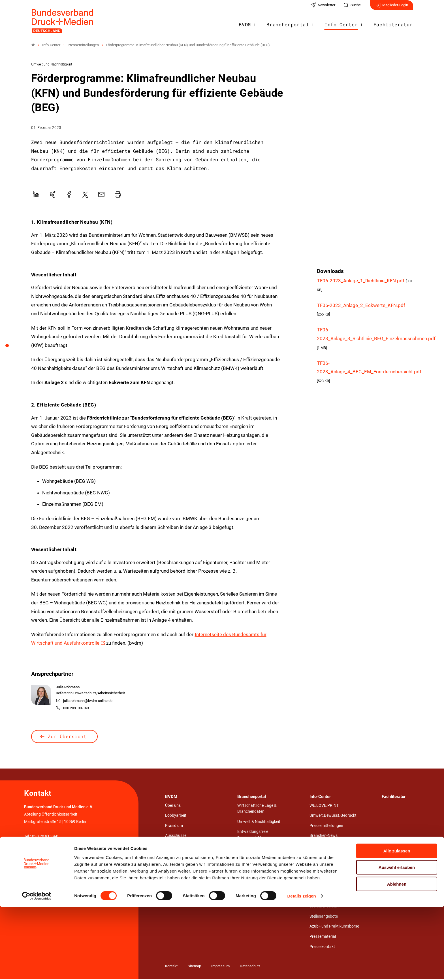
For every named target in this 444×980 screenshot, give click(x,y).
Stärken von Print (325, 857)
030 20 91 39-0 (45, 837)
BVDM (256, 23)
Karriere (172, 877)
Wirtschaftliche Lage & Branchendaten (257, 809)
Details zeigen (301, 969)
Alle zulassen (397, 923)
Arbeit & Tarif (249, 849)
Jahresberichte (323, 897)
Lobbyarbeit (176, 816)
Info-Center (346, 23)
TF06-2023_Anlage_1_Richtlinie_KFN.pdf (361, 281)
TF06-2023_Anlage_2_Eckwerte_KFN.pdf (361, 306)
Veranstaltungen (324, 847)
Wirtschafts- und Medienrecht (263, 879)
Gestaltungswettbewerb (259, 889)
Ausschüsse (176, 836)
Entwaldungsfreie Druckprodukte (253, 836)
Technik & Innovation (256, 859)
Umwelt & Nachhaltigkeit (259, 823)
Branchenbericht (324, 907)
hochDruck (319, 887)
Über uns (173, 806)
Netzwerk (173, 857)
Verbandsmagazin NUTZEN (334, 877)
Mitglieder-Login (392, 8)
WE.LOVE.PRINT (324, 806)
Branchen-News (324, 836)
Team (170, 867)
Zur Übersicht (67, 737)
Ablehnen (397, 957)
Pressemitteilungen (326, 826)
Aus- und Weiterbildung (258, 869)
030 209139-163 (72, 709)
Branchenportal (296, 23)
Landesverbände (180, 847)
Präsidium (174, 826)
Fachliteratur (395, 23)
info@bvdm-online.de (43, 852)
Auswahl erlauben (397, 940)
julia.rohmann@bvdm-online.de (84, 701)
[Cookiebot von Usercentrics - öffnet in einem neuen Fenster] (37, 969)
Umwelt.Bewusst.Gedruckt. (334, 816)
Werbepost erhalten (327, 867)
